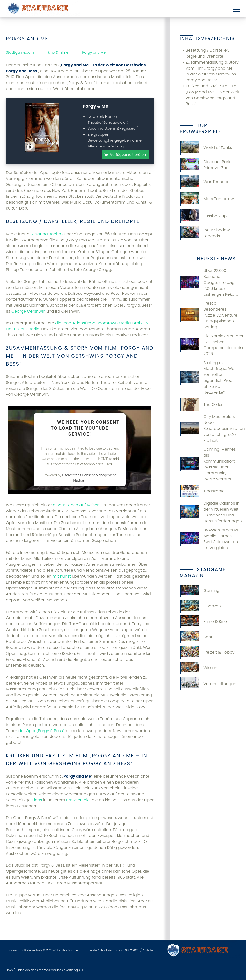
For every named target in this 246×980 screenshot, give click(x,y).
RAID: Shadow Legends (205, 233)
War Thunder (204, 182)
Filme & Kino (203, 622)
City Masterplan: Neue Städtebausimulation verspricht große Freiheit (210, 429)
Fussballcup (203, 216)
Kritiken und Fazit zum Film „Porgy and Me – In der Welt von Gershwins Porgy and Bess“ (212, 95)
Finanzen (200, 606)
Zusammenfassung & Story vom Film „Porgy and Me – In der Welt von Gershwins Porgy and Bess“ (212, 71)
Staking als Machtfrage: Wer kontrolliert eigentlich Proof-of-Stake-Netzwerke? (208, 378)
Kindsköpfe (202, 491)
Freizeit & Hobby (207, 652)
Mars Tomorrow (207, 199)
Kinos (37, 800)
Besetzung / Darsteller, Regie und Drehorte (207, 53)
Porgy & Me (96, 106)
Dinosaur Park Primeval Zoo (205, 165)
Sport (197, 637)
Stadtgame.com (73, 950)
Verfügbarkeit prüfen (128, 155)
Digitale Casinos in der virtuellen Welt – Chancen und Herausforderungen (210, 512)
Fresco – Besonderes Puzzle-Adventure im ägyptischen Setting (209, 315)
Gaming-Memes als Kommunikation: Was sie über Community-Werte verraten (208, 464)
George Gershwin (28, 311)
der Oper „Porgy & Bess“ (41, 731)
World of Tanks (206, 148)
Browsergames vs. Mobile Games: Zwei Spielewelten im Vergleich (209, 539)
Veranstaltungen (208, 684)
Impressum (14, 950)
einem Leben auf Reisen (76, 505)
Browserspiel (78, 800)
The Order (201, 405)
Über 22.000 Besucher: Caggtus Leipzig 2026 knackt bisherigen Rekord (209, 282)
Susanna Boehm (47, 234)
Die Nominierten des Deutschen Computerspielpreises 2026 (210, 345)
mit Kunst (61, 576)
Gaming (199, 591)
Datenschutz (33, 950)
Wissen (198, 668)
